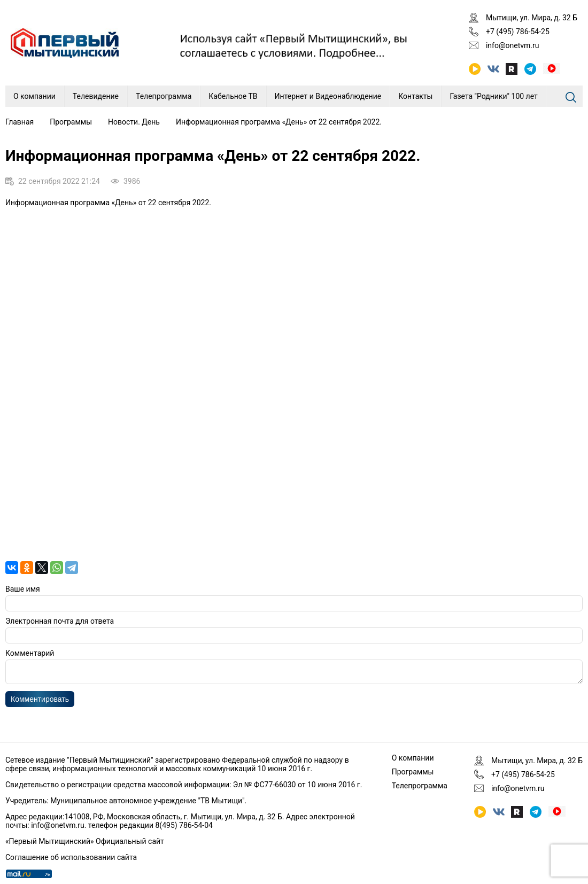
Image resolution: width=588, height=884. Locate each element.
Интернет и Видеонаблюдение (328, 96)
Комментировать (40, 702)
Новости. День (134, 122)
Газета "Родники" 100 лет (493, 96)
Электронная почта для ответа (60, 621)
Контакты (415, 96)
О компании (34, 96)
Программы (71, 122)
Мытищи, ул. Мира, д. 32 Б (532, 18)
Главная (20, 122)
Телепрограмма (164, 96)
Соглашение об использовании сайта (71, 857)
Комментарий (30, 653)
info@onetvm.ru (513, 45)
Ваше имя (23, 589)
